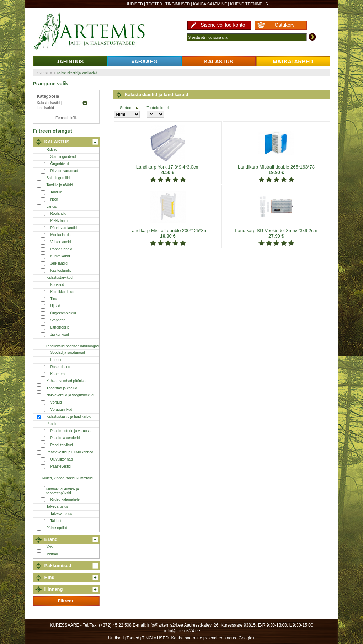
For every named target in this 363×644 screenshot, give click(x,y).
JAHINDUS (70, 61)
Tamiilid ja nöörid (60, 185)
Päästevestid (61, 466)
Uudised (134, 4)
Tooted (154, 4)
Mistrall (52, 554)
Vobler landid (61, 242)
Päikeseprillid (57, 528)
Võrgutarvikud (62, 409)
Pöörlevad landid (64, 228)
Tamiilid (56, 192)
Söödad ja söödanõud (68, 353)
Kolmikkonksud (62, 292)
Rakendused (60, 367)
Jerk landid (59, 263)
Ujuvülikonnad (62, 459)
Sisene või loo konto (223, 25)
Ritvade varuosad (64, 171)
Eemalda (85, 103)
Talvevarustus (57, 507)
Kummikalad (60, 256)
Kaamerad (59, 374)
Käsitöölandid (61, 270)
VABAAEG (144, 61)
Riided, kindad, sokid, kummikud (67, 478)
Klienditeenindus (249, 4)
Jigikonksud (60, 334)
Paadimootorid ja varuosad (72, 431)
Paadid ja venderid (65, 438)
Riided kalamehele (65, 499)
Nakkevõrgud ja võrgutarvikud (70, 395)
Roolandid (58, 214)
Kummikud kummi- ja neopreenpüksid (62, 491)
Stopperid (58, 320)
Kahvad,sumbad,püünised (67, 381)
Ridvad (52, 150)
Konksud (57, 285)
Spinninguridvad (63, 157)
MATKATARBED (293, 61)
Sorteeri (129, 108)
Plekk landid (60, 221)
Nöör (54, 199)
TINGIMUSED (178, 4)
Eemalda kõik (66, 118)
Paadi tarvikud (62, 445)
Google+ (247, 638)
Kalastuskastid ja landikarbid (77, 73)
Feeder (56, 360)
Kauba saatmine (210, 4)
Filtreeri (66, 601)
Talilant (56, 521)
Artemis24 (97, 31)
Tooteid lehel (158, 108)
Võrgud (56, 402)
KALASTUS (219, 61)
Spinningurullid (58, 178)
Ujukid (55, 306)
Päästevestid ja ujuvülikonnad (70, 452)
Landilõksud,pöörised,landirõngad (73, 346)
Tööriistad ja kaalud (62, 388)
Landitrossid (60, 327)
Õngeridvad (60, 164)
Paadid (52, 424)
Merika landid (61, 235)
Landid (52, 206)
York (50, 547)
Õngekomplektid (63, 313)
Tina (54, 299)
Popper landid (62, 249)
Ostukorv (284, 25)
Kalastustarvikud (60, 278)
